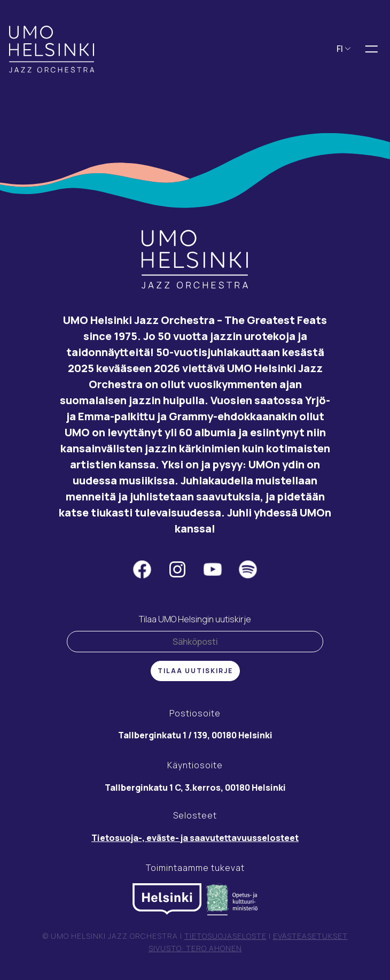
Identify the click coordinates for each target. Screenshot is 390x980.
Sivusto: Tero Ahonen (195, 948)
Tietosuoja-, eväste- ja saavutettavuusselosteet (195, 838)
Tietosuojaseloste (225, 936)
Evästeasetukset (310, 936)
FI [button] (344, 49)
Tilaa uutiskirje (195, 671)
